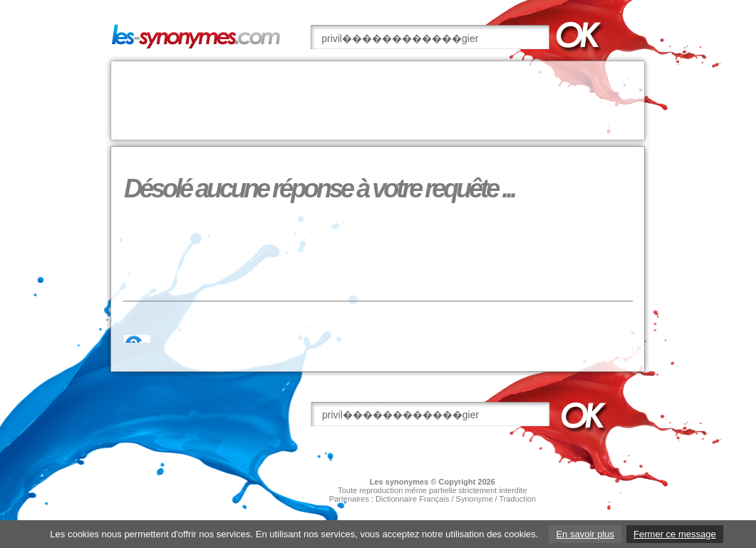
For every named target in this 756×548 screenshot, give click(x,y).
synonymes (407, 482)
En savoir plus (585, 534)
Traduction (518, 499)
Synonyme (475, 499)
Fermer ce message (675, 534)
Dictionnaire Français (412, 499)
